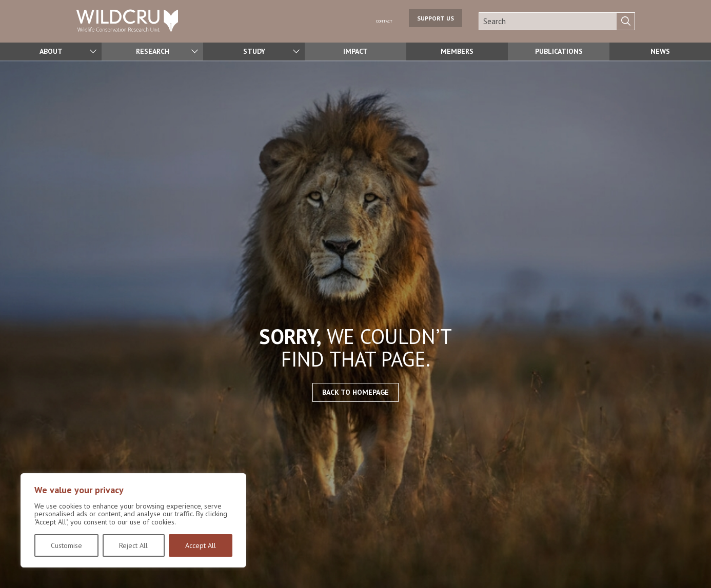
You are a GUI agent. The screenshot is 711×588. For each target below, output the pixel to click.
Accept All (201, 545)
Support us (436, 21)
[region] (133, 520)
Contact (377, 21)
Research (152, 52)
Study (254, 52)
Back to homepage (355, 392)
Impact (355, 52)
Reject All (133, 545)
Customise (66, 545)
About (51, 52)
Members (457, 52)
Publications (559, 52)
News (660, 52)
